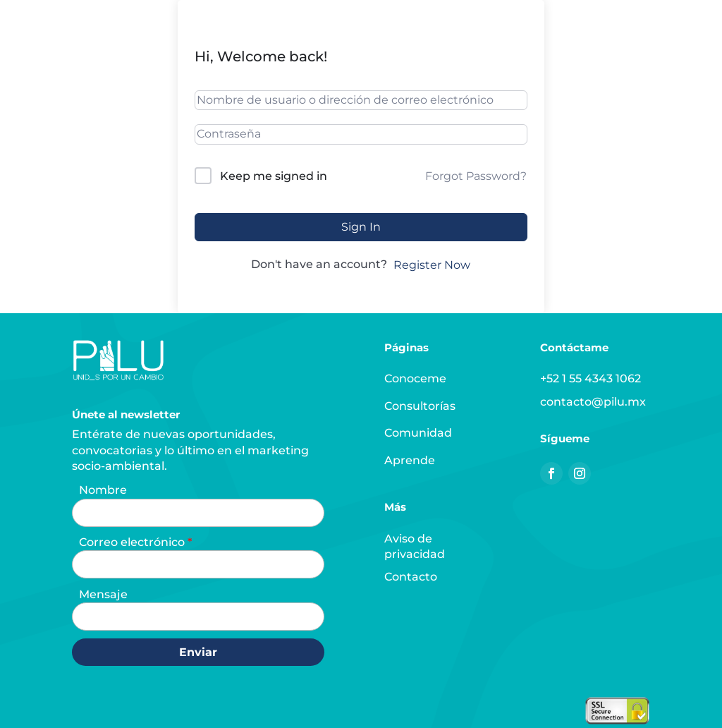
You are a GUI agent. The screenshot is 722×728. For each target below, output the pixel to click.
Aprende (410, 460)
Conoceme (415, 378)
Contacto (411, 577)
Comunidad (418, 433)
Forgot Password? (476, 176)
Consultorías (420, 406)
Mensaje (103, 594)
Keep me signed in (274, 176)
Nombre (103, 490)
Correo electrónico (133, 542)
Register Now (432, 265)
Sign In (361, 227)
